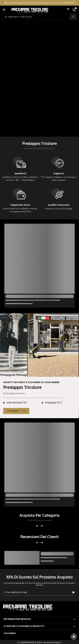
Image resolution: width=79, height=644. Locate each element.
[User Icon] (68, 10)
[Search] (73, 17)
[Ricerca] (36, 17)
